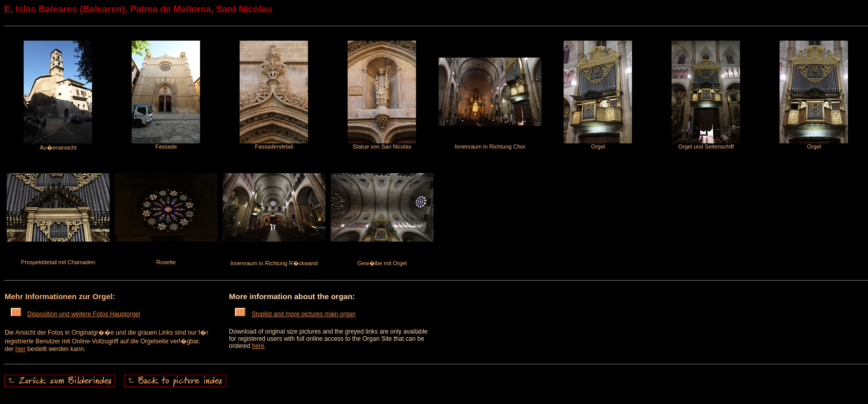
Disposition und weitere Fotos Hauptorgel (75, 314)
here (258, 346)
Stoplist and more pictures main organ (295, 314)
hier (21, 349)
